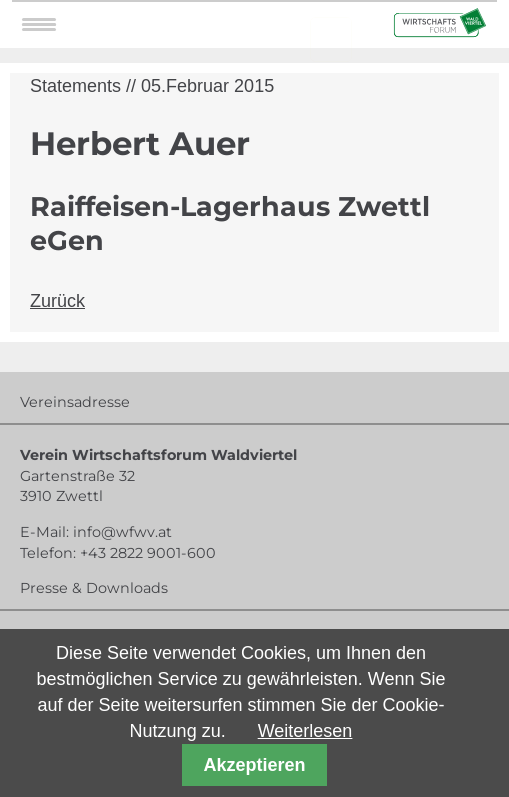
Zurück (57, 301)
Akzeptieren (254, 765)
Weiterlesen (305, 731)
